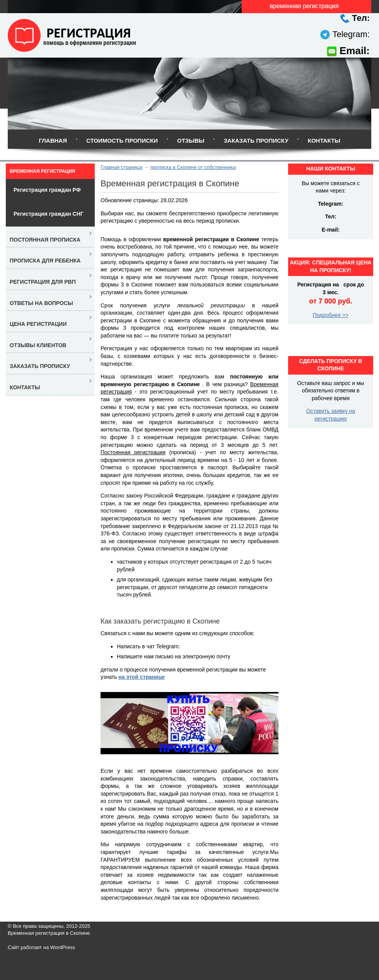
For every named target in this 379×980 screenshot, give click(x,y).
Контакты (324, 141)
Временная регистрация (42, 171)
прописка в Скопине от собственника (193, 167)
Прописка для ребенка (45, 261)
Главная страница (121, 167)
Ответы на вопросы (41, 303)
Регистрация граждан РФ (47, 190)
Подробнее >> (331, 315)
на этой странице (142, 677)
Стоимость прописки (122, 141)
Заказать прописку (256, 141)
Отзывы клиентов (38, 345)
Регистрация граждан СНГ (49, 214)
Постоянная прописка (45, 240)
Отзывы (191, 141)
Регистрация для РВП (43, 282)
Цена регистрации (38, 324)
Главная (53, 141)
